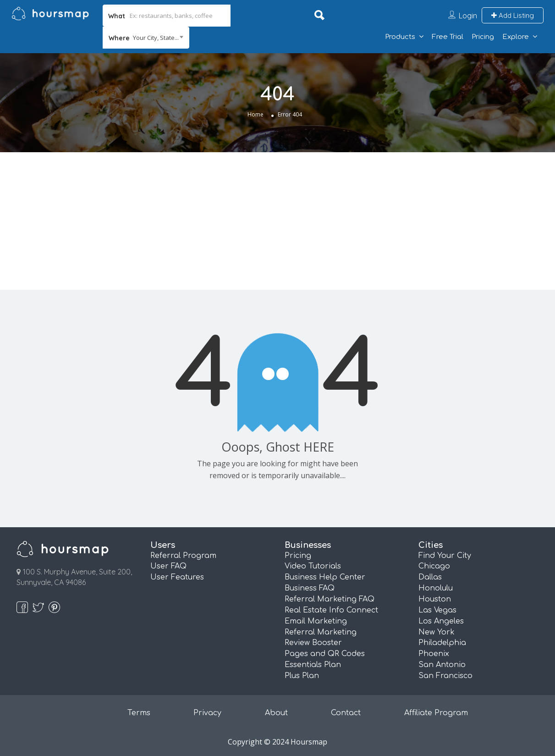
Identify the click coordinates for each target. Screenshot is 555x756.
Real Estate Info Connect (331, 610)
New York (437, 632)
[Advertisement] (278, 221)
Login (468, 16)
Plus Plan (302, 676)
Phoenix (434, 654)
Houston (435, 599)
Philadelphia (442, 643)
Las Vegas (437, 610)
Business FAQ (310, 588)
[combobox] (146, 38)
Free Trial (448, 37)
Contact (346, 713)
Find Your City (445, 556)
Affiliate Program (436, 713)
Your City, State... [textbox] (156, 38)
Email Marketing (316, 621)
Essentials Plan (313, 665)
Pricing (483, 37)
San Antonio (442, 665)
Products (400, 37)
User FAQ (168, 566)
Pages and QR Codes (325, 654)
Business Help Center (325, 577)
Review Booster (313, 643)
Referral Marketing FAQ (330, 599)
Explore (516, 37)
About (276, 713)
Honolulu (436, 588)
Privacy (207, 713)
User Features (177, 577)
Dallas (430, 577)
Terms (139, 713)
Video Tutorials (313, 566)
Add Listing (513, 15)
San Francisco (445, 676)
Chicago (434, 566)
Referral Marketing (321, 632)
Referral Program (183, 556)
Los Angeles (441, 621)
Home (256, 114)
